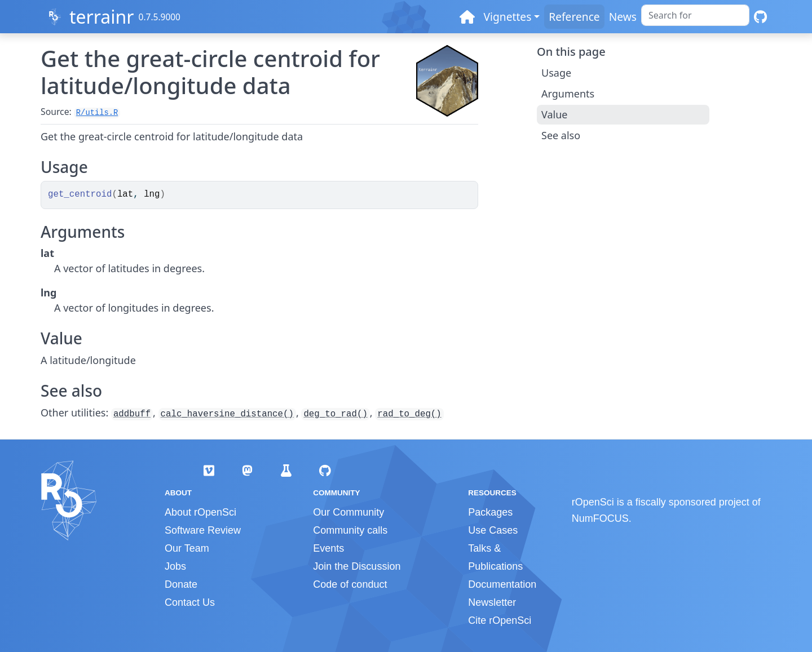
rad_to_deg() (409, 414)
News (623, 17)
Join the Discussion (357, 566)
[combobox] (695, 15)
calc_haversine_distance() (227, 414)
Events (328, 548)
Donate (181, 584)
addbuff (132, 414)
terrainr (102, 17)
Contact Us (190, 602)
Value (554, 114)
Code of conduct (350, 584)
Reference (574, 17)
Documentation (502, 584)
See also (561, 135)
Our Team (187, 548)
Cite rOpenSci (500, 620)
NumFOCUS (600, 518)
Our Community (348, 512)
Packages (490, 512)
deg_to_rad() (335, 414)
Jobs (175, 566)
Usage (556, 73)
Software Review (203, 530)
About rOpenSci (200, 512)
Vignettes (508, 17)
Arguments (568, 94)
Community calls (350, 530)
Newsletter (492, 602)
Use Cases (493, 530)
